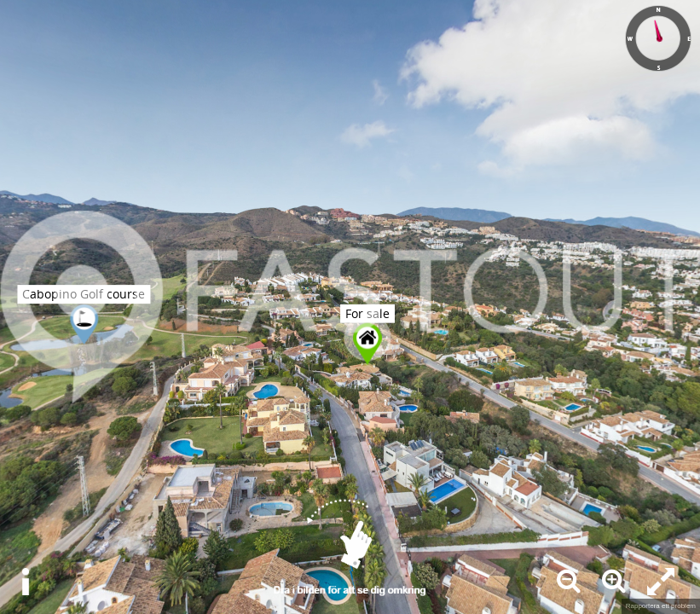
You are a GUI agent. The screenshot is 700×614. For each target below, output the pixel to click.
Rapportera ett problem (661, 606)
